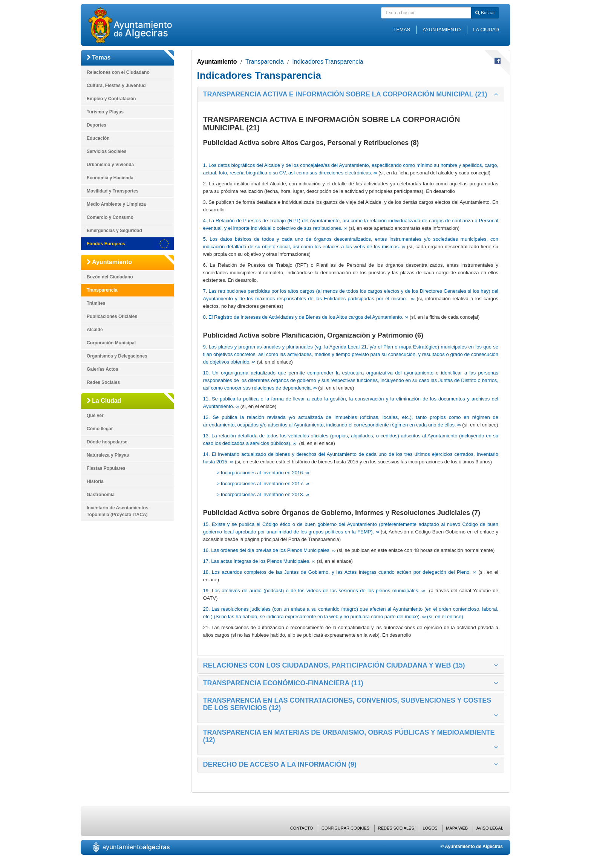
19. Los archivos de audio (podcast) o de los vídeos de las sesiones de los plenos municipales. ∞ (314, 591)
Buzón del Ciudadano (110, 277)
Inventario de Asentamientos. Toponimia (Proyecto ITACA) (118, 511)
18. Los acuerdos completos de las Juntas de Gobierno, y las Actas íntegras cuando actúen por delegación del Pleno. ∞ (340, 572)
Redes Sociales (103, 382)
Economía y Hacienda (110, 178)
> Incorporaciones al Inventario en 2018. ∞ (263, 494)
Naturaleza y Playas (108, 455)
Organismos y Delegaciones (117, 356)
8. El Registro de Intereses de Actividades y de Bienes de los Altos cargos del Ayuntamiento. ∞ (306, 317)
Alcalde (95, 330)
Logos (430, 828)
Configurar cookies (345, 828)
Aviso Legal (490, 828)
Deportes (96, 125)
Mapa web (457, 828)
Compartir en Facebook (498, 61)
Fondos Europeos (106, 244)
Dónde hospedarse (107, 442)
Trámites (96, 303)
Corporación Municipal (111, 343)
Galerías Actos (103, 369)
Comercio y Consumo (110, 217)
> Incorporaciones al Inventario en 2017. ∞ (263, 484)
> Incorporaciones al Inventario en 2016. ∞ (263, 473)
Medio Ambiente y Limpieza (116, 204)
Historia (95, 481)
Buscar (485, 13)
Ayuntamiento (442, 30)
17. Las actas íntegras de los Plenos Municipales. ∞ (259, 561)
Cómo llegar (100, 429)
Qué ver (95, 416)
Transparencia (102, 290)
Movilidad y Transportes (113, 191)
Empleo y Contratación (111, 99)
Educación (98, 138)
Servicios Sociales (106, 151)
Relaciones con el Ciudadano (118, 72)
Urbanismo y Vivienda (110, 165)
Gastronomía (101, 495)
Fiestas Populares (106, 468)
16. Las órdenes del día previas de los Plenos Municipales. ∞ (269, 550)
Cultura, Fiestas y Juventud (116, 86)
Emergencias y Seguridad (114, 231)
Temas (402, 30)
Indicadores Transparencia (328, 62)
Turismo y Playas (105, 112)
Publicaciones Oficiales (112, 316)
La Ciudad (486, 30)
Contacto (302, 828)
